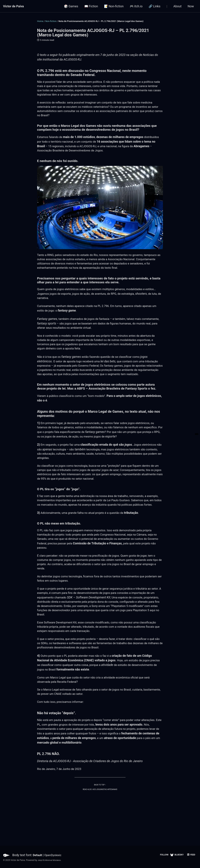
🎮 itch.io (136, 6)
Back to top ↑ (100, 824)
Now (191, 6)
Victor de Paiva (13, 6)
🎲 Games (71, 6)
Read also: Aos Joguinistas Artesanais (100, 829)
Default (38, 855)
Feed (191, 855)
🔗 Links (155, 6)
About (177, 6)
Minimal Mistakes (54, 860)
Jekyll (40, 860)
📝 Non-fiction (114, 6)
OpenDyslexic (54, 855)
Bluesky (176, 855)
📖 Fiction (91, 6)
